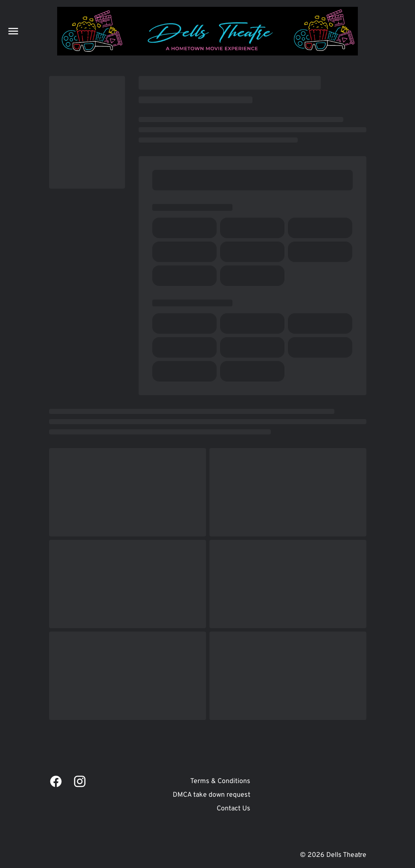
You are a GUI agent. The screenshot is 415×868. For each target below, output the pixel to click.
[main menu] (13, 31)
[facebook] (56, 781)
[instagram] (80, 781)
